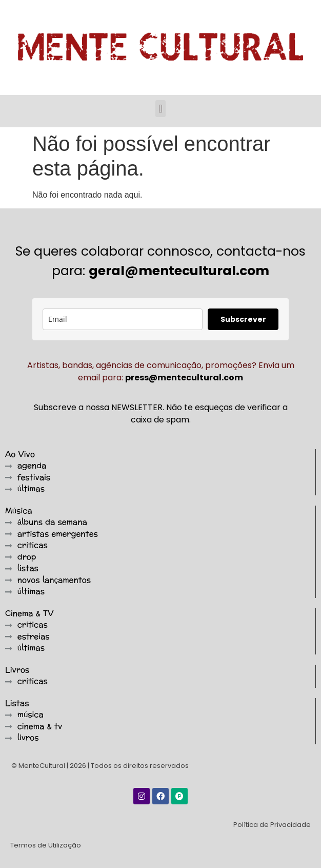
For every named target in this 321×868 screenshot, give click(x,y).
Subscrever (243, 319)
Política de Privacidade (272, 825)
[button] (160, 109)
